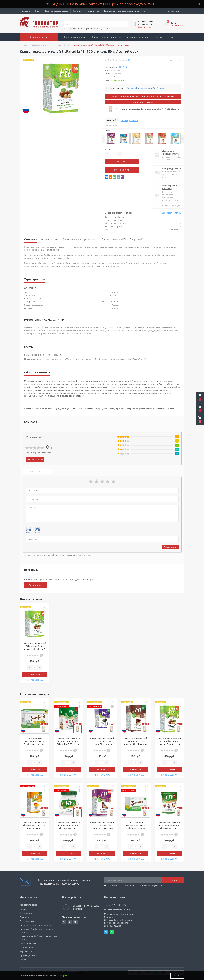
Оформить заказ (177, 25)
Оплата (38, 11)
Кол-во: (108, 149)
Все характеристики (172, 213)
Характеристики (50, 239)
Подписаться (173, 880)
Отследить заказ (92, 11)
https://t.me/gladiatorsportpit (75, 922)
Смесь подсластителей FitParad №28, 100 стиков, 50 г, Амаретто (102, 825)
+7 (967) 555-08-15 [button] (116, 905)
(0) (129, 60)
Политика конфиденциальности (130, 885)
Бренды (158, 37)
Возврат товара (28, 947)
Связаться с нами (28, 943)
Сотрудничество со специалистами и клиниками (124, 11)
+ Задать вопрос (36, 585)
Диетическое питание (139, 37)
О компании (26, 913)
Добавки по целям (112, 37)
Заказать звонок (145, 27)
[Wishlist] (171, 60)
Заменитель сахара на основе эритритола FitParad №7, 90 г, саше (68, 741)
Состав (105, 239)
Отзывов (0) (119, 239)
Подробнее (65, 976)
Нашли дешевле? (130, 120)
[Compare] (180, 60)
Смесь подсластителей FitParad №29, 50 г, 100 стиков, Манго (35, 825)
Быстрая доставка (169, 168)
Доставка (26, 11)
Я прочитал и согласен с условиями (135, 885)
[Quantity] (113, 154)
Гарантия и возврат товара (57, 11)
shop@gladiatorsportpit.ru (118, 910)
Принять (177, 976)
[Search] (125, 24)
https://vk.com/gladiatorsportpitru (64, 922)
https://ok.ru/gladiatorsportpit (70, 922)
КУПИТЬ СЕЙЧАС (122, 170)
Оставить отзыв (170, 547)
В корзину (122, 162)
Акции (67, 44)
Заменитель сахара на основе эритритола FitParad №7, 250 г (169, 825)
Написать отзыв (35, 459)
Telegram (106, 932)
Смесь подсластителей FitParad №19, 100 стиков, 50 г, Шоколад (136, 741)
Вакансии (25, 917)
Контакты (77, 11)
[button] (200, 420)
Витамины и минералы (76, 37)
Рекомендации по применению (80, 239)
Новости (24, 909)
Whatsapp (112, 932)
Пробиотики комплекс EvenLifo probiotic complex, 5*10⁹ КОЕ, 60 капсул (148, 109)
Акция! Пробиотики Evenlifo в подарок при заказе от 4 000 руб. (143, 96)
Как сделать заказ (29, 905)
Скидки (170, 37)
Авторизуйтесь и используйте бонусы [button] (145, 88)
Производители (28, 955)
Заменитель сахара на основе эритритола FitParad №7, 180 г (68, 825)
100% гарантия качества (167, 187)
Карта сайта (26, 951)
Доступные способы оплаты (168, 152)
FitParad (123, 67)
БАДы (95, 37)
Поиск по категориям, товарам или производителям (86, 29)
